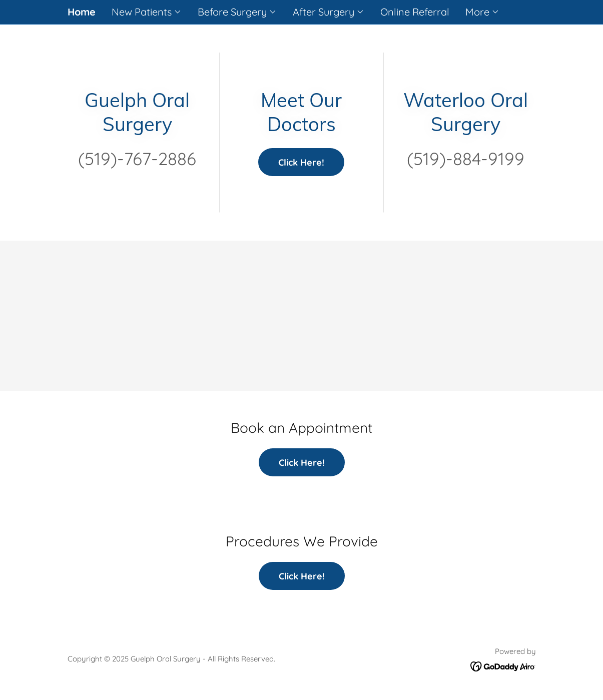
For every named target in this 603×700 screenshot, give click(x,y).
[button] (147, 12)
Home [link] (82, 12)
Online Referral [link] (415, 12)
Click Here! (301, 162)
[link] (503, 666)
